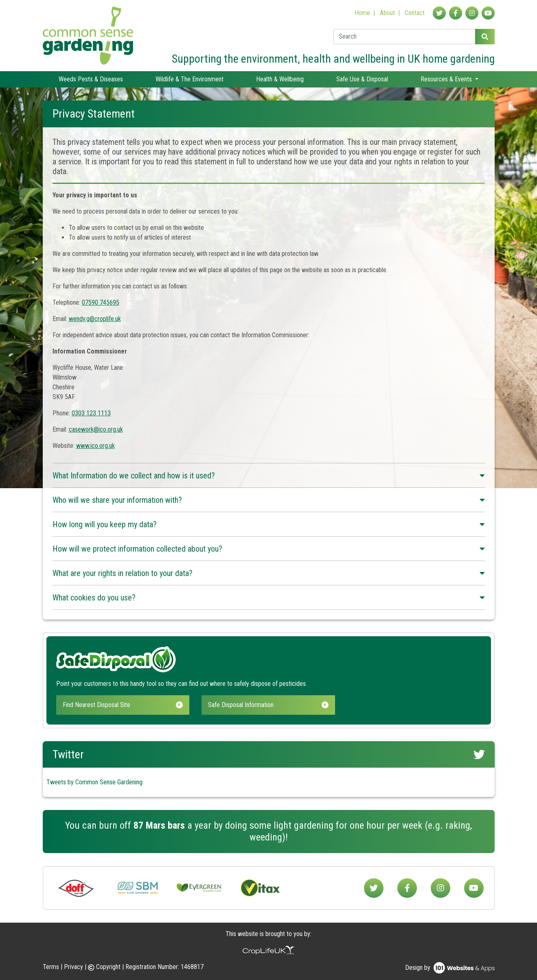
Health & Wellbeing (280, 79)
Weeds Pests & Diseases (91, 79)
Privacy (73, 967)
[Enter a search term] (404, 37)
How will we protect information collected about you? (269, 549)
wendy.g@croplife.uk (95, 319)
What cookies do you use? (269, 598)
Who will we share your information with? (269, 500)
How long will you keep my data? (269, 524)
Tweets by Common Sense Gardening (94, 782)
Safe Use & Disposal (362, 79)
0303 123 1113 (91, 413)
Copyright (105, 967)
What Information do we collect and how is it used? (269, 476)
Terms (51, 967)
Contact (415, 13)
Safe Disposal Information (268, 705)
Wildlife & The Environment (190, 79)
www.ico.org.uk (95, 446)
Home (362, 13)
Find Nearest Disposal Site (123, 705)
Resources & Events (447, 79)
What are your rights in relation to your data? (269, 573)
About (387, 13)
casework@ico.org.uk (96, 429)
